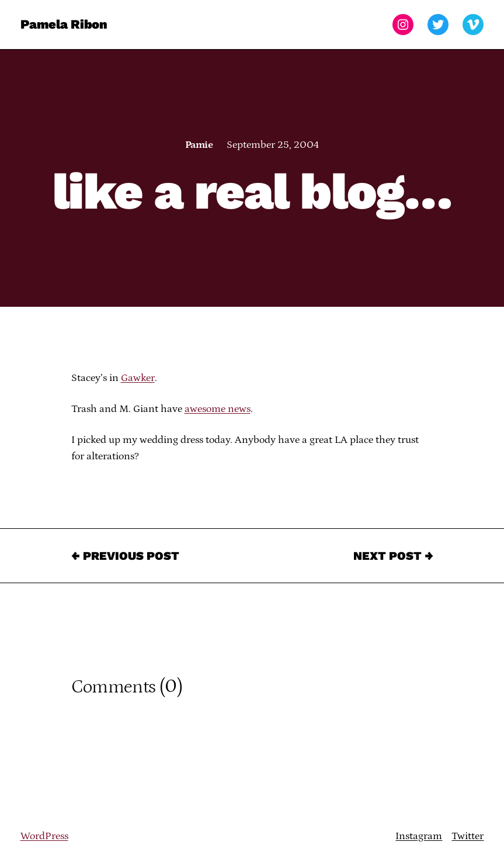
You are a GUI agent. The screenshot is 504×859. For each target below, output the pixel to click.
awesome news (218, 409)
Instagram (419, 836)
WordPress (44, 836)
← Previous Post (125, 556)
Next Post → (393, 556)
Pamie (199, 145)
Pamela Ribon (64, 24)
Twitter (467, 836)
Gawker (138, 378)
